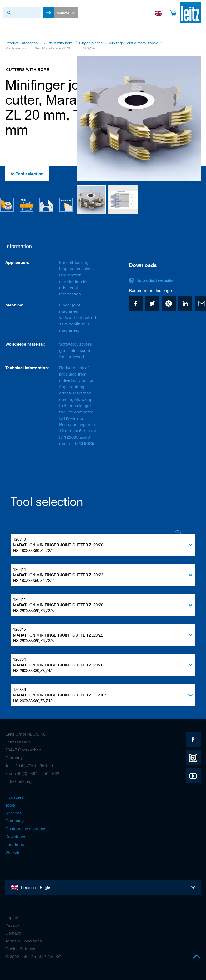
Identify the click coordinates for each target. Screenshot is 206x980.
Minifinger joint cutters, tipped (134, 43)
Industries (14, 797)
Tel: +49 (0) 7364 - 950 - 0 (29, 766)
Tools (10, 805)
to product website (155, 280)
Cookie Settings (20, 949)
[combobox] (22, 13)
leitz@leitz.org (18, 781)
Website (13, 852)
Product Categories (21, 43)
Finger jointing (91, 43)
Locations (15, 844)
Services (13, 813)
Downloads (16, 837)
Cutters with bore (58, 43)
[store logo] (190, 13)
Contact (13, 933)
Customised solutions (26, 829)
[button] (190, 119)
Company (14, 821)
